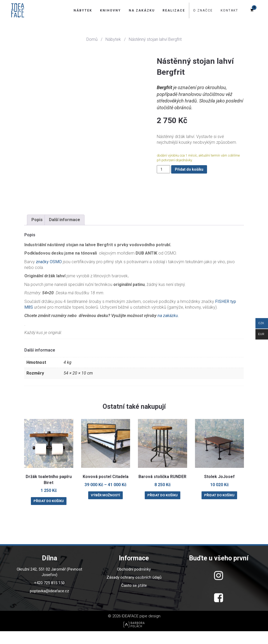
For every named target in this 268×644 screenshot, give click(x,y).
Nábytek (83, 10)
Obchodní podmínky (134, 582)
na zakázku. (168, 328)
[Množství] (163, 169)
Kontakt (229, 10)
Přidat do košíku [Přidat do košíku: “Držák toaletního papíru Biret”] (49, 514)
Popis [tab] (37, 232)
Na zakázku (142, 10)
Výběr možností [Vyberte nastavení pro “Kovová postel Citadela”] (105, 508)
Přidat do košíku (189, 169)
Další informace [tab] (65, 232)
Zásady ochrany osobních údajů (134, 590)
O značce (203, 10)
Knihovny (110, 10)
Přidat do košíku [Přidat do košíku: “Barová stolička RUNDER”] (163, 508)
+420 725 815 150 (49, 596)
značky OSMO (49, 274)
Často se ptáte (134, 598)
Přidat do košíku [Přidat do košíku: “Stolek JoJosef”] (219, 508)
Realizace (174, 10)
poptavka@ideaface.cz (49, 604)
